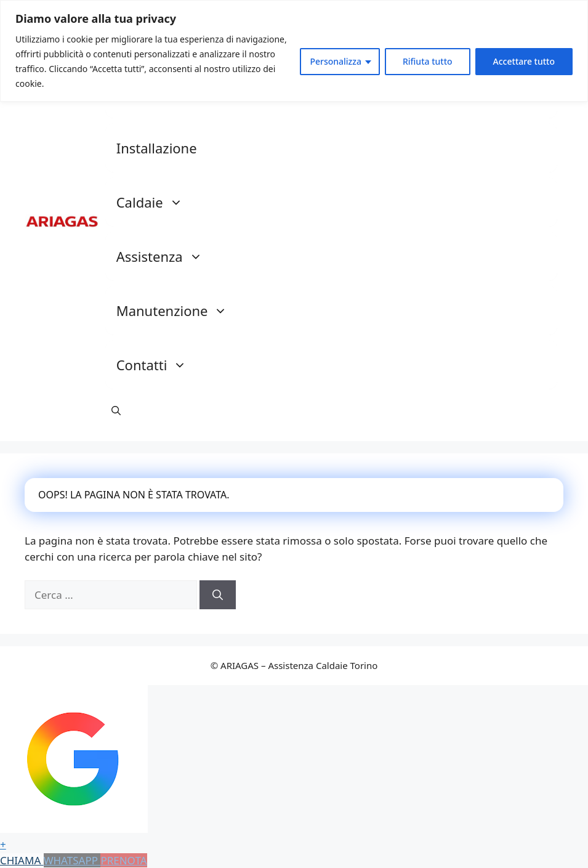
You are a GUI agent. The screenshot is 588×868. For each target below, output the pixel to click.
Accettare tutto (524, 61)
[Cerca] (218, 595)
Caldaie (156, 202)
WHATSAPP (72, 860)
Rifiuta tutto (428, 61)
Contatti (158, 365)
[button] (116, 410)
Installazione (157, 148)
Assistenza (166, 256)
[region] (294, 51)
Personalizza (336, 61)
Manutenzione (178, 310)
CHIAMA (22, 860)
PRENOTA (123, 860)
